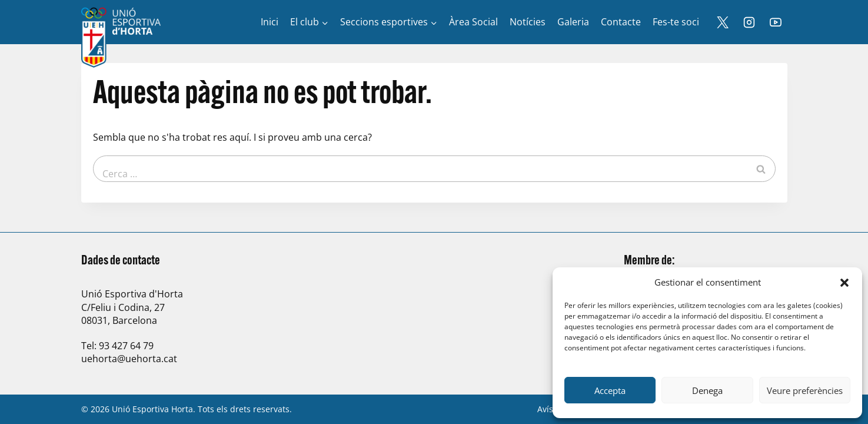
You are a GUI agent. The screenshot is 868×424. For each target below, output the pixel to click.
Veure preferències (805, 390)
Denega (707, 390)
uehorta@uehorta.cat (129, 359)
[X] (723, 22)
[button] (844, 283)
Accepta (610, 390)
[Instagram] (749, 22)
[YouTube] (776, 22)
